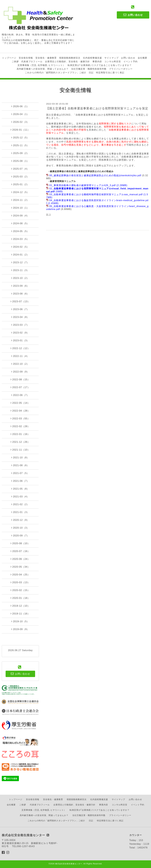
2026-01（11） (20, 130)
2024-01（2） (20, 255)
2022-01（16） (20, 434)
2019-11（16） (20, 614)
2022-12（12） (20, 348)
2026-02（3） (20, 122)
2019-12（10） (20, 606)
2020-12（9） (20, 520)
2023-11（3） (20, 270)
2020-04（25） (20, 575)
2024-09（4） (20, 216)
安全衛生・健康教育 (46, 58)
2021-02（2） (20, 504)
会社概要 (142, 58)
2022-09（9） (20, 372)
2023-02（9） (20, 333)
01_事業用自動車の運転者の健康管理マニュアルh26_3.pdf (82, 185)
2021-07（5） (20, 473)
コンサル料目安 (113, 61)
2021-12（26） (20, 442)
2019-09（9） (20, 629)
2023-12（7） (20, 262)
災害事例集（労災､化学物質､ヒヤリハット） (41, 65)
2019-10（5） (20, 621)
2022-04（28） (20, 411)
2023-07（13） (20, 301)
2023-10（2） (20, 278)
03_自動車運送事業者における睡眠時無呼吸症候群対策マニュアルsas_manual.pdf (96, 194)
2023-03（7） (20, 325)
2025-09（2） (20, 153)
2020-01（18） (20, 598)
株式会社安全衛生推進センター (69, 864)
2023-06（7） (20, 309)
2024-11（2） (20, 200)
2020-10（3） (20, 528)
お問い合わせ (128, 58)
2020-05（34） (20, 567)
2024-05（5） (20, 231)
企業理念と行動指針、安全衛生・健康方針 (67, 61)
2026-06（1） (20, 106)
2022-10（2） (20, 364)
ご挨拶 (15, 61)
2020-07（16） (20, 551)
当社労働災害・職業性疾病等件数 (89, 69)
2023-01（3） (20, 340)
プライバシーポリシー (121, 69)
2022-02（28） (20, 426)
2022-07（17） (20, 387)
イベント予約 (131, 61)
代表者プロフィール (32, 61)
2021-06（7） (20, 481)
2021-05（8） (20, 489)
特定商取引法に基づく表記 (110, 73)
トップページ (9, 58)
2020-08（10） (20, 543)
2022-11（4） (20, 356)
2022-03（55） (20, 418)
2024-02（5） (20, 247)
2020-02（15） (20, 590)
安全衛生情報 (26, 58)
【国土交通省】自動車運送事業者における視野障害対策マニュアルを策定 (97, 108)
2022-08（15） (20, 379)
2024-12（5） (20, 192)
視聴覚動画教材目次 (70, 58)
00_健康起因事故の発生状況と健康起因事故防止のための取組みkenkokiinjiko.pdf (95, 175)
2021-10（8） (20, 457)
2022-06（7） (20, 395)
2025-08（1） (20, 161)
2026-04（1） (20, 114)
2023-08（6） (20, 294)
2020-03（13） (20, 582)
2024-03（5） (20, 239)
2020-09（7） (20, 536)
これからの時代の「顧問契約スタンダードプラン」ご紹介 (56, 73)
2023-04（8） (20, 317)
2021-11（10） (20, 450)
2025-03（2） (20, 177)
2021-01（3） (20, 512)
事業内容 (97, 61)
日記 (91, 73)
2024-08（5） (20, 223)
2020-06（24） (20, 559)
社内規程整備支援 (92, 58)
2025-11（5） (20, 145)
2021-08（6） (20, 465)
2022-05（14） (20, 403)
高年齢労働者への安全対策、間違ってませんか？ (43, 69)
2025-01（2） (20, 184)
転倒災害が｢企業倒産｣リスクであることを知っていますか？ (100, 65)
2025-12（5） (20, 138)
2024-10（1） (20, 208)
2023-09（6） (20, 286)
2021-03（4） (20, 497)
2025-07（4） (20, 169)
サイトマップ (111, 58)
